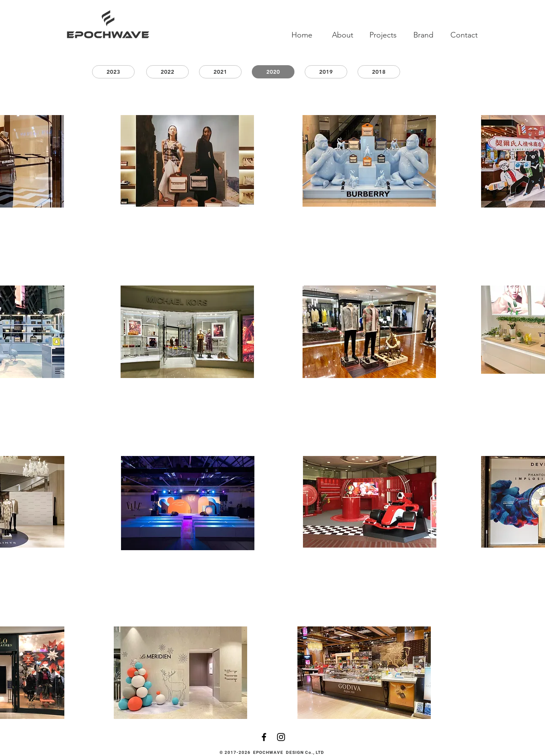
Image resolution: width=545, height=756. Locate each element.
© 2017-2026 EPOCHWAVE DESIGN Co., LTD (272, 752)
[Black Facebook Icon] (264, 737)
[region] (187, 161)
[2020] (273, 72)
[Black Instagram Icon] (281, 737)
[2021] (220, 72)
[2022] (167, 72)
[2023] (113, 72)
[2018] (379, 72)
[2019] (326, 72)
